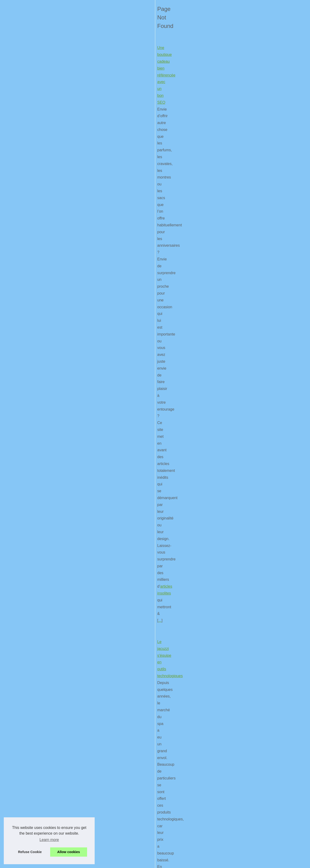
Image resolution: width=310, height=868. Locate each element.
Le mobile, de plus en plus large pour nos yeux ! (56, 790)
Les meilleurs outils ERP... (252, 193)
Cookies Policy (102, 858)
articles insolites (113, 176)
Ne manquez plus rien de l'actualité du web (51, 277)
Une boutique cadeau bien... (253, 384)
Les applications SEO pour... (253, 416)
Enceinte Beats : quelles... (252, 172)
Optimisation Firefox (32, 537)
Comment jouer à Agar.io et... (254, 161)
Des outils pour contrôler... (252, 320)
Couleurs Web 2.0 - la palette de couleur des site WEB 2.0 (64, 415)
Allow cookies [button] (69, 852)
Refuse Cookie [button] (30, 852)
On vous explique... (246, 310)
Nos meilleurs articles (248, 114)
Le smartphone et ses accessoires (44, 727)
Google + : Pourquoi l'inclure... (255, 352)
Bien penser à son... (247, 331)
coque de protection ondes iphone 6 (145, 768)
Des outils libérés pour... (250, 362)
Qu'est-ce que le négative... (253, 405)
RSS (118, 858)
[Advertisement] (261, 521)
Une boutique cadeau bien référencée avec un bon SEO (62, 135)
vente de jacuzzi (90, 252)
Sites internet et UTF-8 (249, 246)
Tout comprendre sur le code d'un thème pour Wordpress (63, 470)
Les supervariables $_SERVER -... (258, 277)
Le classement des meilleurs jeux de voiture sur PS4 (59, 346)
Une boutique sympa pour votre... (257, 214)
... (155, 176)
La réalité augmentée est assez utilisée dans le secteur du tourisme (72, 608)
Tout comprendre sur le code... (255, 236)
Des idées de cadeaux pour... (254, 182)
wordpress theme (65, 511)
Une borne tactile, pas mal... (253, 341)
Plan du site (241, 124)
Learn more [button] (49, 840)
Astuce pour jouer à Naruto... (254, 203)
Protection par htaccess (250, 256)
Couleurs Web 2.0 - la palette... (255, 267)
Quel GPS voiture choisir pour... (256, 299)
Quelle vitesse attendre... (251, 151)
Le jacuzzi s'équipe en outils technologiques (52, 211)
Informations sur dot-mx (250, 438)
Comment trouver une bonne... (255, 395)
